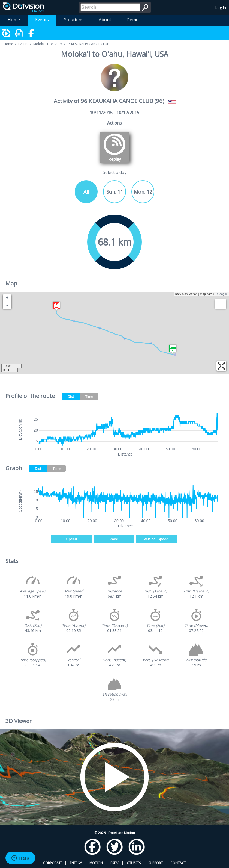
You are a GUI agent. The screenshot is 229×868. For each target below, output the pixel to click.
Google (222, 294)
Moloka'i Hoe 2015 (48, 44)
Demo (133, 20)
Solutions (74, 20)
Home (14, 20)
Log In (221, 8)
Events (42, 20)
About (105, 20)
